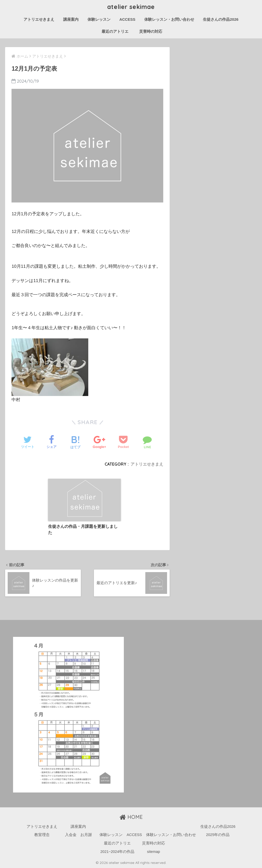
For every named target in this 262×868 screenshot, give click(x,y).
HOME (131, 817)
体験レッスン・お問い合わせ (169, 19)
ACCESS (127, 19)
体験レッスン (99, 19)
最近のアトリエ (117, 31)
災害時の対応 (151, 31)
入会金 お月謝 (78, 835)
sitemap (154, 852)
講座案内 (71, 19)
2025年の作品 (218, 835)
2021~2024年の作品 (117, 852)
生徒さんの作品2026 (221, 19)
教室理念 (42, 835)
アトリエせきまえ (39, 19)
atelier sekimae (131, 7)
